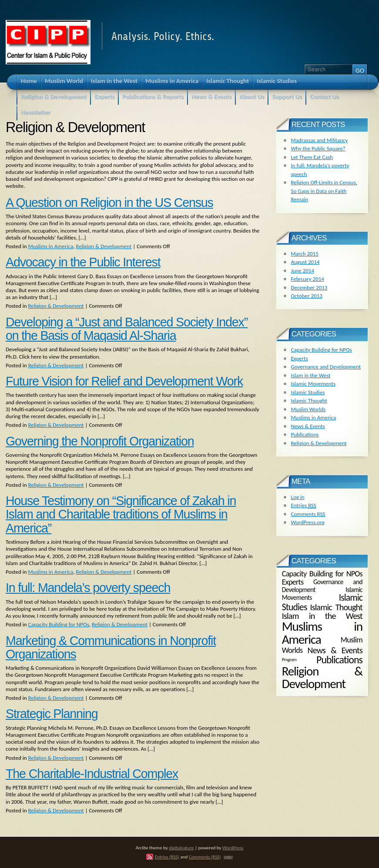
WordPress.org (307, 522)
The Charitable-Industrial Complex (92, 774)
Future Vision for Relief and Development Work (124, 381)
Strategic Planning (52, 714)
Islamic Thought (309, 401)
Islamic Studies (308, 392)
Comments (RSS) (205, 857)
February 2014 (307, 279)
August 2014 (305, 262)
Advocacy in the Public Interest (83, 262)
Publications (305, 434)
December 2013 (309, 288)
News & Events (308, 426)
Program (289, 660)
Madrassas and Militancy (319, 140)
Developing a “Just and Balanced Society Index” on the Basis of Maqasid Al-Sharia (127, 329)
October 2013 (306, 296)
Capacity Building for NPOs (58, 624)
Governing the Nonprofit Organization (100, 441)
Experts (299, 358)
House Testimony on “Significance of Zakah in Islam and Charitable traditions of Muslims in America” (121, 514)
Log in (297, 497)
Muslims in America (50, 246)
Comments (308, 514)
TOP (228, 858)
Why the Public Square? (318, 148)
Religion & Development (104, 246)
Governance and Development (326, 367)
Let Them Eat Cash (312, 157)
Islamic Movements (313, 384)
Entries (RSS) (167, 857)
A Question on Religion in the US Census (109, 203)
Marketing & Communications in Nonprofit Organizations (111, 647)
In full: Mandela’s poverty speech (88, 588)
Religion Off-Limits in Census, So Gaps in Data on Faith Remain (324, 191)
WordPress (233, 848)
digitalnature (181, 848)
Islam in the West (310, 375)
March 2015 (304, 254)
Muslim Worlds (308, 409)
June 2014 (302, 271)
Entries (303, 505)
